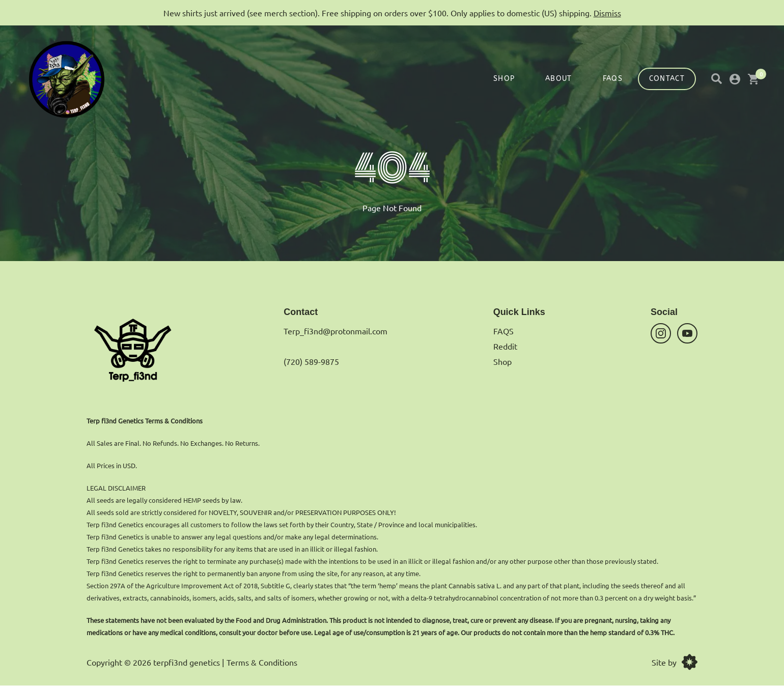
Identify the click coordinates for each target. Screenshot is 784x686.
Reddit (505, 346)
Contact (667, 79)
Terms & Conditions (262, 662)
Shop (504, 79)
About (559, 79)
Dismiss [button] (607, 13)
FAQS (613, 79)
